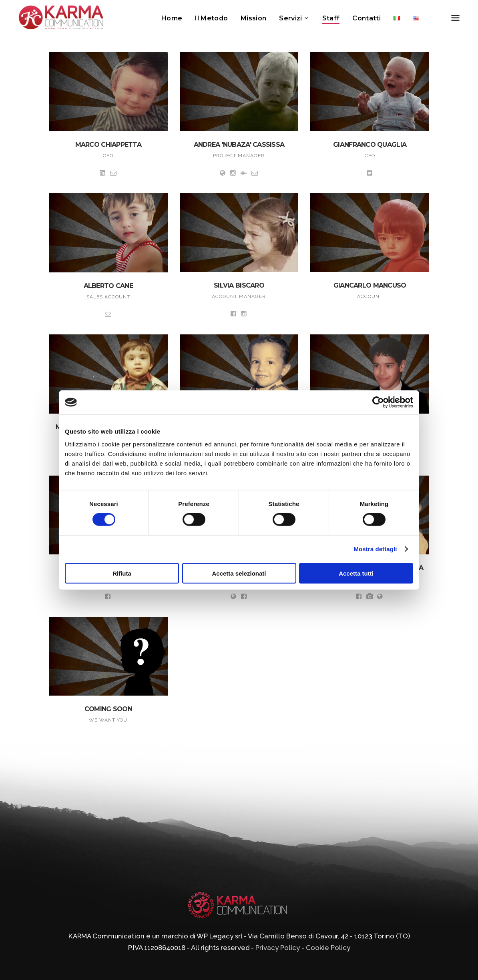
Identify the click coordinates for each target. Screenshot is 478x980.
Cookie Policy (328, 948)
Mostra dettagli (375, 549)
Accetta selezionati (239, 573)
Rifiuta (122, 573)
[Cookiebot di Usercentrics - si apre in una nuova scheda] (378, 402)
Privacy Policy (278, 948)
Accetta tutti (356, 573)
